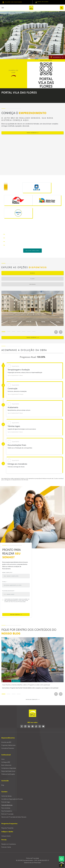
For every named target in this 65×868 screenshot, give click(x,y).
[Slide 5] (24, 332)
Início (3, 759)
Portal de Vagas (6, 802)
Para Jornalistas (6, 808)
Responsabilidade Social (8, 771)
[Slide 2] (9, 332)
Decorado (32, 284)
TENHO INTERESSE (33, 133)
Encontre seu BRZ (6, 742)
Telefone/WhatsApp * (9, 591)
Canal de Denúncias (7, 805)
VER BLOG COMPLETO (33, 699)
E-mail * (5, 582)
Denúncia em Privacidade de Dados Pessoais (14, 817)
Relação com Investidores (9, 844)
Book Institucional (6, 765)
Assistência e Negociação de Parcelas (12, 799)
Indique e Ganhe (6, 836)
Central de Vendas (7, 796)
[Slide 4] (19, 332)
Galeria (32, 273)
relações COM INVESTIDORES (12, 2)
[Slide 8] (4, 333)
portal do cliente (42, 2)
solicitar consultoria (32, 251)
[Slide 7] (34, 332)
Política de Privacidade (32, 858)
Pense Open (38, 863)
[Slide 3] (14, 332)
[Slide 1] (4, 332)
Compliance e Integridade (9, 768)
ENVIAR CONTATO (16, 614)
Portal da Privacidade (7, 814)
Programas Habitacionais (9, 745)
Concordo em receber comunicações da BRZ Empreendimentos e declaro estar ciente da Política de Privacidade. (17, 600)
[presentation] (16, 608)
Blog (3, 785)
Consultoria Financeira (8, 748)
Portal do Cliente (6, 847)
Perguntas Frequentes (7, 828)
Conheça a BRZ (6, 762)
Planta (32, 279)
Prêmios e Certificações (8, 774)
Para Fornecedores (7, 811)
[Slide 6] (29, 332)
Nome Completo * (8, 573)
